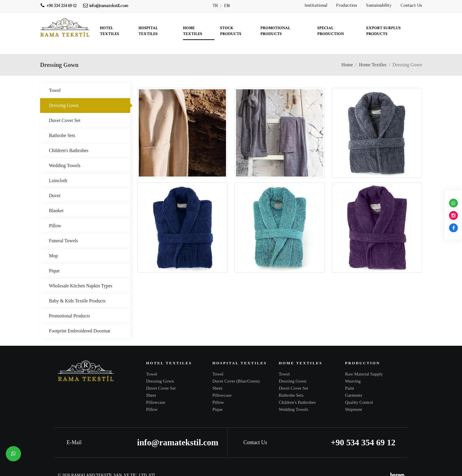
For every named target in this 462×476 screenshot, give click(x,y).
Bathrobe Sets (62, 124)
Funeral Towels (63, 229)
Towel (55, 79)
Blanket (56, 199)
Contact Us (411, 6)
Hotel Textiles (109, 31)
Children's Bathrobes (69, 139)
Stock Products (231, 31)
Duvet (55, 184)
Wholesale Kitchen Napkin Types (81, 275)
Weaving (353, 370)
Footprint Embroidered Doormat (80, 320)
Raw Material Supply (364, 363)
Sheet (151, 384)
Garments (354, 384)
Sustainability (379, 6)
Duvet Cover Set (65, 109)
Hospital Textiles (148, 31)
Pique (54, 260)
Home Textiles (193, 31)
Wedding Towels (65, 154)
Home (347, 53)
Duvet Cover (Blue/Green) (236, 370)
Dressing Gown (64, 94)
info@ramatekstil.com (178, 431)
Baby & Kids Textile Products (77, 290)
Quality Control (359, 391)
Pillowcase (156, 391)
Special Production (331, 31)
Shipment (354, 398)
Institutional (316, 6)
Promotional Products (275, 31)
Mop (53, 244)
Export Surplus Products (383, 31)
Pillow (55, 214)
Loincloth (58, 169)
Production (347, 6)
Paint (350, 377)
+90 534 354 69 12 (363, 431)
